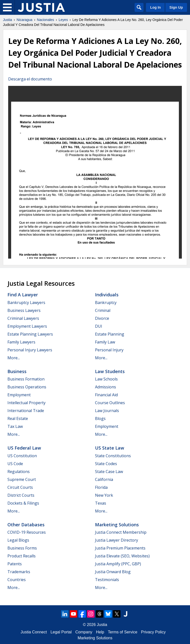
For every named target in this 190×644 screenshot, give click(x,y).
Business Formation (26, 379)
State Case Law (109, 472)
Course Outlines (110, 403)
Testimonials (107, 580)
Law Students (110, 371)
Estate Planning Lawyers (30, 334)
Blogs (100, 418)
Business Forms (22, 548)
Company (84, 632)
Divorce (102, 318)
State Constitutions (113, 456)
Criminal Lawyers (23, 318)
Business (17, 371)
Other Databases (26, 525)
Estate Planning (110, 334)
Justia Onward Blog (113, 572)
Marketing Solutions (117, 525)
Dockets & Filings (23, 503)
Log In (155, 7)
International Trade (26, 411)
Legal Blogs (18, 540)
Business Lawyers (24, 310)
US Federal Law (24, 448)
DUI (99, 326)
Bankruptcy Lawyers (26, 303)
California (104, 479)
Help (100, 632)
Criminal (103, 310)
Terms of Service (123, 632)
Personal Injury (109, 350)
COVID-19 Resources (27, 532)
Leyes (63, 20)
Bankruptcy (106, 303)
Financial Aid (106, 395)
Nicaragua (24, 20)
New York (104, 495)
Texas (101, 503)
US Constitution (22, 456)
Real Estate (18, 418)
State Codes (106, 464)
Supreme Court (22, 479)
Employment (19, 395)
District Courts (21, 495)
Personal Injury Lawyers (30, 350)
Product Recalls (22, 556)
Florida (101, 487)
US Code (15, 464)
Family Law (105, 342)
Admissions (106, 387)
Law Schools (106, 379)
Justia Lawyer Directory (117, 540)
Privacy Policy (153, 632)
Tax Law (15, 426)
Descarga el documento (30, 79)
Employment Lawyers (27, 326)
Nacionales (45, 20)
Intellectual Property (26, 403)
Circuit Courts (20, 487)
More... (14, 358)
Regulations (19, 472)
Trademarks (19, 572)
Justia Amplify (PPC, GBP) (118, 564)
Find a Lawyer (23, 295)
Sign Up (176, 7)
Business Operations (27, 387)
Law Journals (107, 411)
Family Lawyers (21, 342)
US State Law (110, 448)
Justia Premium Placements (120, 548)
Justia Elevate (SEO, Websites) (122, 556)
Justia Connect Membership (121, 532)
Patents (15, 564)
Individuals (107, 295)
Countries (17, 580)
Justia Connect (34, 632)
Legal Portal (61, 632)
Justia (8, 20)
